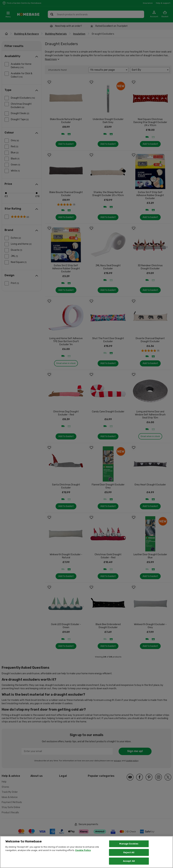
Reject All (129, 852)
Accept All (129, 861)
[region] (86, 852)
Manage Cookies (129, 844)
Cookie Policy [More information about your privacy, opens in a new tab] (83, 850)
